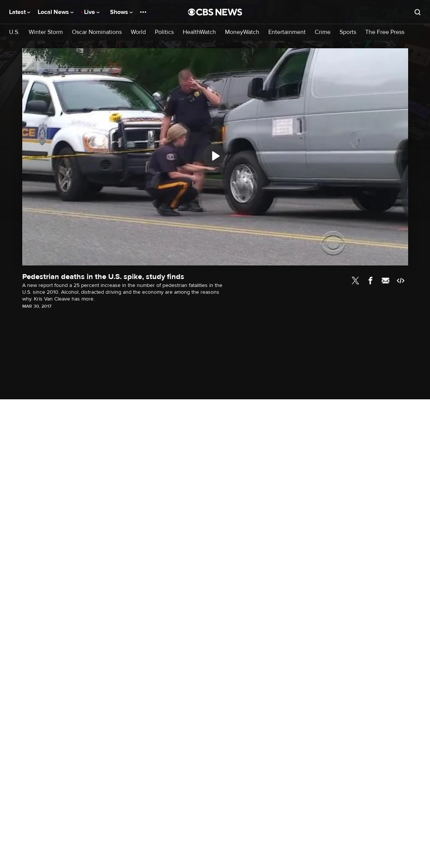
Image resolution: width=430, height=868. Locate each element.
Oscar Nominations (97, 32)
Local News (56, 12)
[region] (215, 157)
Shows (121, 12)
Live (92, 12)
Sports (348, 32)
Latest (20, 12)
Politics (164, 32)
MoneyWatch (242, 32)
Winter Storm (46, 32)
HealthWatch (199, 32)
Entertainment (287, 32)
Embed (401, 281)
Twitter (355, 281)
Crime (323, 32)
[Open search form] (418, 12)
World (138, 32)
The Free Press (385, 32)
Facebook (370, 281)
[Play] (215, 156)
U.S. (14, 32)
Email (386, 281)
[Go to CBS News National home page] (215, 12)
